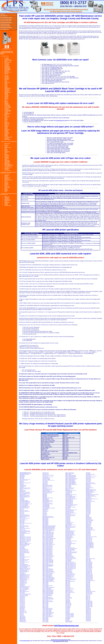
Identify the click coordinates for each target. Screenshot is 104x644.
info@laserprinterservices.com (66, 626)
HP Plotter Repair (6, 26)
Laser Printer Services (63, 640)
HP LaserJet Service (7, 23)
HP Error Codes (6, 24)
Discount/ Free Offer (7, 28)
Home (3, 14)
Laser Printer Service (7, 18)
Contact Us (5, 16)
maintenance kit (60, 120)
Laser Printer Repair (7, 19)
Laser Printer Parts (7, 21)
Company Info (5, 29)
